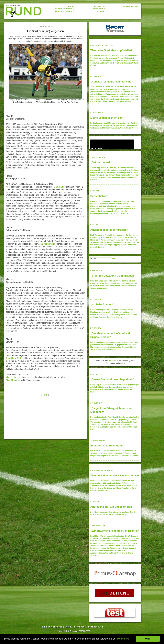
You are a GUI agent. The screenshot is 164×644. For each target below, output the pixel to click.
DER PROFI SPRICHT (64, 9)
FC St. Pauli (58, 187)
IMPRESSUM (80, 627)
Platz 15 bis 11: (13, 380)
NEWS (70, 6)
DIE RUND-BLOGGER (52, 627)
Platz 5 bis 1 (12, 377)
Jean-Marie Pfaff (46, 244)
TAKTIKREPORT (98, 9)
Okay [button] (148, 639)
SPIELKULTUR (99, 6)
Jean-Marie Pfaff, (14, 358)
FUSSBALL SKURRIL (64, 11)
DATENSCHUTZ (96, 627)
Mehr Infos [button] (123, 639)
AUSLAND (101, 11)
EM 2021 (112, 361)
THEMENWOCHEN (130, 6)
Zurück (44, 395)
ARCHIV (69, 627)
